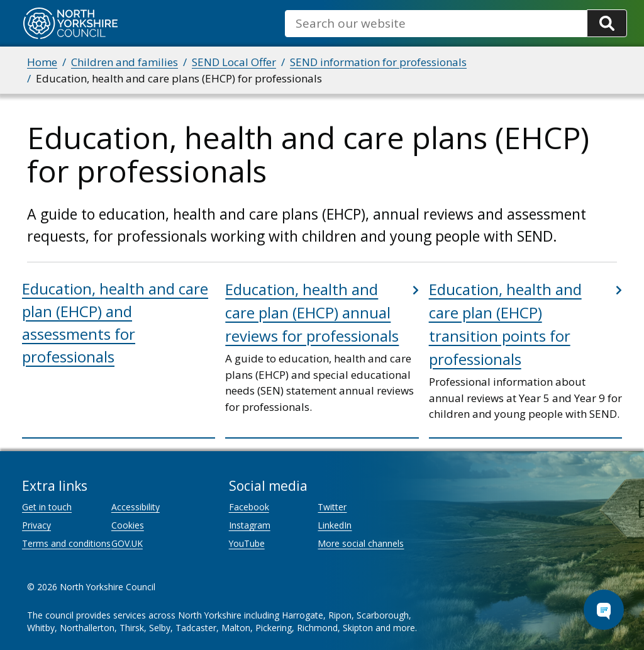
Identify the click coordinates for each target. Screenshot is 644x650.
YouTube (247, 543)
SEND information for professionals (378, 62)
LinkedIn (335, 525)
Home (42, 62)
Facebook (249, 507)
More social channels (361, 543)
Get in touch (47, 507)
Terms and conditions (66, 543)
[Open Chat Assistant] (604, 610)
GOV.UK (127, 543)
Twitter (332, 507)
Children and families (125, 62)
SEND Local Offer (234, 62)
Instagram (250, 525)
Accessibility (136, 507)
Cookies (128, 525)
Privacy (36, 525)
